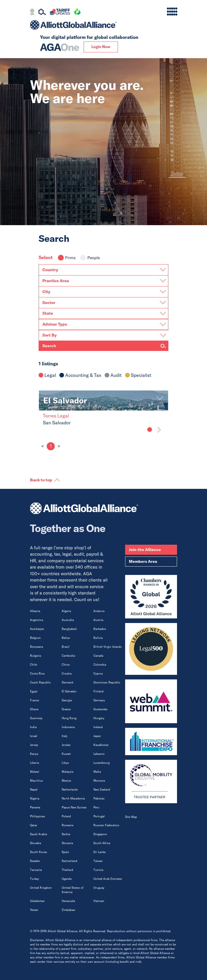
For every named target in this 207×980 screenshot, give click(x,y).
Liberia (34, 763)
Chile (33, 665)
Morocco (99, 781)
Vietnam (99, 901)
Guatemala (100, 709)
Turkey (34, 879)
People (90, 258)
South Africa (102, 843)
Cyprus (98, 674)
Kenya (34, 754)
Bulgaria (35, 656)
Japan (97, 736)
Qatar (34, 825)
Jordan (66, 745)
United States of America (73, 890)
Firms (67, 258)
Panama (35, 807)
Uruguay (99, 888)
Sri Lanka (99, 852)
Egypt (34, 691)
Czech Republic (40, 682)
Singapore (100, 834)
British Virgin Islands (108, 647)
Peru (96, 807)
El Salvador (69, 691)
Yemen (34, 910)
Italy (65, 736)
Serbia (66, 834)
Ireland (98, 727)
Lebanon (99, 754)
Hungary (99, 718)
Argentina (36, 620)
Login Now (101, 47)
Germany (99, 700)
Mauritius (36, 781)
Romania (67, 825)
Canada (98, 656)
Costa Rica (37, 674)
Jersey (34, 745)
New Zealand (102, 790)
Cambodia (68, 656)
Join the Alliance (145, 550)
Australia (68, 620)
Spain (65, 852)
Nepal (34, 790)
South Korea (38, 852)
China (66, 665)
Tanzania (36, 870)
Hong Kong (69, 718)
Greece (66, 709)
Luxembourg (101, 763)
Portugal (99, 816)
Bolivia (98, 638)
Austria (98, 620)
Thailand (67, 870)
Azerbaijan (37, 629)
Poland (66, 816)
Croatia (67, 674)
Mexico (66, 781)
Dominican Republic (107, 682)
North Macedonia (73, 798)
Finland (98, 691)
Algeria (66, 611)
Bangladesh (69, 629)
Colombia (100, 665)
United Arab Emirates (108, 879)
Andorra (99, 611)
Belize (66, 638)
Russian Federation (106, 825)
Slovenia (67, 843)
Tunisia (98, 870)
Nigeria (35, 798)
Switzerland (69, 861)
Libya (65, 763)
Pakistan (99, 798)
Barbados (100, 629)
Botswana (36, 647)
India (33, 727)
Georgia (67, 700)
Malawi (35, 772)
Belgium (35, 638)
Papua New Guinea (74, 807)
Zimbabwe (68, 910)
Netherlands (70, 790)
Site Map (131, 817)
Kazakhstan (101, 745)
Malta (97, 772)
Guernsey (36, 718)
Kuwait (66, 754)
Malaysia (67, 772)
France (34, 700)
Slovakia (35, 843)
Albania (35, 611)
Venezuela (68, 901)
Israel (34, 736)
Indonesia (68, 727)
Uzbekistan (37, 901)
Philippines (37, 816)
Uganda (67, 879)
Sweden (35, 861)
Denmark (67, 682)
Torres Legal (56, 416)
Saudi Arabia (38, 834)
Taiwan (98, 861)
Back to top (41, 480)
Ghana (34, 709)
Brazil (66, 647)
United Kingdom (41, 888)
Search (49, 346)
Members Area (143, 561)
